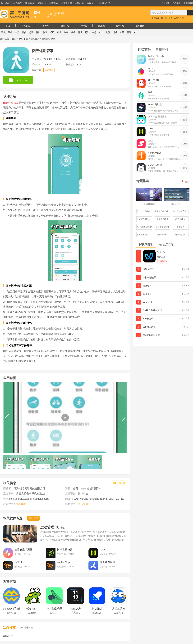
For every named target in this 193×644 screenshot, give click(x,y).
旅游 (94, 32)
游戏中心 (41, 3)
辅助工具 (161, 257)
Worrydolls (148, 302)
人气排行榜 (179, 18)
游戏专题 (91, 3)
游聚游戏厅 (148, 269)
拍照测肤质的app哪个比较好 (144, 235)
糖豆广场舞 (154, 80)
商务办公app (162, 235)
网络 (87, 32)
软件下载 (23, 39)
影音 (45, 32)
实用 (122, 32)
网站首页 (6, 3)
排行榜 (84, 26)
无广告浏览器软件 (144, 227)
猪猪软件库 (148, 286)
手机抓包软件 (162, 219)
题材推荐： (38, 70)
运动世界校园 (65, 550)
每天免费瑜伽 (107, 562)
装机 (3, 32)
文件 (108, 32)
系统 (10, 32)
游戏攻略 (120, 26)
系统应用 (185, 286)
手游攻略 (53, 3)
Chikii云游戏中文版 (152, 310)
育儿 (80, 32)
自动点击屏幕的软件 (144, 211)
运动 (115, 32)
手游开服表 (66, 3)
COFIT (18, 562)
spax (150, 141)
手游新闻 (18, 3)
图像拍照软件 (181, 235)
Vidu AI (161, 252)
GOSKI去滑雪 (155, 165)
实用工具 (185, 327)
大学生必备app (181, 219)
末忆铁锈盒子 (150, 277)
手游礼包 (79, 3)
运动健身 (35, 39)
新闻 (24, 32)
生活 (17, 32)
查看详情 (163, 261)
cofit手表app (64, 562)
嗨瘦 (150, 92)
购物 (59, 32)
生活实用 (185, 302)
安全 (101, 32)
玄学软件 (181, 227)
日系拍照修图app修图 (144, 219)
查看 (185, 59)
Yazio (151, 68)
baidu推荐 (8, 636)
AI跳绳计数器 (155, 153)
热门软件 (176, 3)
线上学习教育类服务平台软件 (181, 211)
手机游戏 (25, 26)
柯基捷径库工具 (156, 56)
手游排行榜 (104, 3)
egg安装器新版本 (151, 335)
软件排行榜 (188, 3)
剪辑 (31, 32)
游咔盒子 (147, 294)
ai (135, 32)
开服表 (101, 26)
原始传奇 (169, 18)
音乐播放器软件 (162, 227)
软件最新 (165, 3)
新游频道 (30, 3)
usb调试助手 (149, 327)
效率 (66, 32)
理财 (129, 32)
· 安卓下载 (18, 80)
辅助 (38, 32)
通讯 (52, 32)
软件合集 (140, 26)
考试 (73, 32)
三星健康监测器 (23, 550)
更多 (185, 181)
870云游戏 (148, 319)
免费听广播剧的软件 (163, 211)
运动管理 (49, 70)
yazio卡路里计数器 (157, 116)
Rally (103, 550)
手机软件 (45, 26)
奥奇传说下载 (157, 18)
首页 (8, 26)
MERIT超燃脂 (155, 104)
